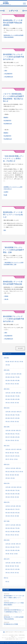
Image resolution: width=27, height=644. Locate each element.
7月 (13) (17, 453)
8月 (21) (12, 434)
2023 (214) (7, 408)
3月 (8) (7, 554)
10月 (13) (18, 393)
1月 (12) (8, 365)
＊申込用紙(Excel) (8, 77)
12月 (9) (8, 506)
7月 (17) (17, 509)
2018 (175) (7, 502)
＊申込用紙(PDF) (8, 74)
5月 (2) (7, 475)
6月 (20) (8, 418)
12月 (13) (8, 393)
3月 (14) (8, 384)
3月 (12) (8, 535)
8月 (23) (12, 472)
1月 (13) (17, 403)
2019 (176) (7, 483)
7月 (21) (17, 434)
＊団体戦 (6, 296)
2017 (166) (7, 521)
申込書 (5, 195)
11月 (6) (13, 544)
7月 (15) (17, 528)
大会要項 (6, 192)
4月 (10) (12, 475)
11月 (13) (13, 374)
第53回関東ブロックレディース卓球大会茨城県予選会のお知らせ (13, 57)
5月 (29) (12, 399)
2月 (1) (11, 459)
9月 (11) (8, 472)
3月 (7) (7, 459)
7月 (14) (17, 490)
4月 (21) (17, 456)
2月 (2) (12, 384)
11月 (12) (13, 412)
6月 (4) (21, 472)
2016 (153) (7, 540)
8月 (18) (12, 415)
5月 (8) (7, 362)
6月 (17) (8, 437)
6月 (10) (8, 513)
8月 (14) (12, 528)
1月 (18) (17, 516)
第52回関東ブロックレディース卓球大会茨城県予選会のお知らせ (13, 319)
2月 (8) (21, 362)
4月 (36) (17, 380)
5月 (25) (12, 380)
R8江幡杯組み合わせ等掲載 (11, 624)
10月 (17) (19, 412)
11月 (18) (13, 487)
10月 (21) (18, 525)
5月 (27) (12, 418)
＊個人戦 (6, 299)
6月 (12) (8, 569)
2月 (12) (8, 478)
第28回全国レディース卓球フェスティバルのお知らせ (13, 215)
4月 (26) (17, 399)
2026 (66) (6, 358)
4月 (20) (17, 532)
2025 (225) (7, 370)
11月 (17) (13, 449)
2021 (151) (7, 446)
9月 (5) (7, 453)
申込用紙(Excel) (8, 124)
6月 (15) (8, 494)
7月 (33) (17, 415)
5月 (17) (12, 569)
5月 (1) (7, 582)
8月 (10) (12, 490)
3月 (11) (17, 362)
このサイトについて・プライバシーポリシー (14, 632)
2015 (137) (7, 559)
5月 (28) (12, 532)
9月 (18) (8, 396)
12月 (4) (8, 468)
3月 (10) (17, 475)
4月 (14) (17, 513)
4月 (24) (17, 437)
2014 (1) (6, 578)
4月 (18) (17, 494)
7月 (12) (17, 566)
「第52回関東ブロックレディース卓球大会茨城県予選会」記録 (13, 250)
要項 (5, 230)
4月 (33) (17, 418)
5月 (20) (12, 437)
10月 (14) (19, 487)
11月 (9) (13, 393)
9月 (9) (7, 566)
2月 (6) (12, 440)
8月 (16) (12, 377)
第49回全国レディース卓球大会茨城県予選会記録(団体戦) (13, 23)
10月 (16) (19, 374)
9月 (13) (8, 415)
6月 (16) (8, 399)
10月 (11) (18, 468)
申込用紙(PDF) (7, 121)
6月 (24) (8, 380)
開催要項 (6, 117)
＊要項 (5, 71)
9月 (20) (8, 377)
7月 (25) (17, 377)
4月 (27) (12, 362)
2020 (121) (7, 465)
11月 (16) (13, 506)
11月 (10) (13, 525)
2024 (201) (7, 389)
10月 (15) (19, 449)
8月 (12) (12, 453)
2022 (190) (7, 427)
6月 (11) (8, 532)
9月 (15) (8, 490)
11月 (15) (13, 468)
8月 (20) (12, 396)
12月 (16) (8, 487)
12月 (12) (8, 374)
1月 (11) (17, 440)
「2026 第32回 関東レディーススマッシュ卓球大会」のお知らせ (13, 158)
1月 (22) (17, 384)
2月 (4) (12, 516)
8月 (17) (12, 509)
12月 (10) (8, 412)
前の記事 (20, 348)
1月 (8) (16, 554)
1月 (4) (16, 459)
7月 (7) (17, 472)
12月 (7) (8, 525)
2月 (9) (12, 497)
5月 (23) (12, 513)
